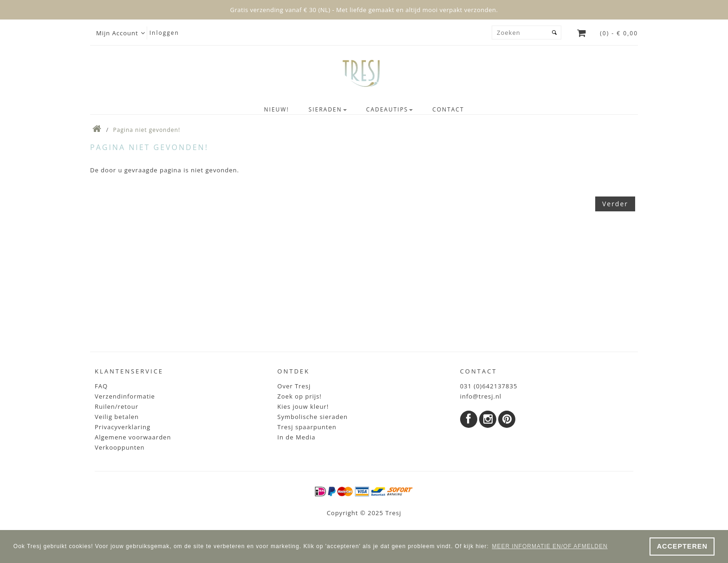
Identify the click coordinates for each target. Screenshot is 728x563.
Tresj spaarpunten (307, 427)
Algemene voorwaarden (133, 437)
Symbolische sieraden (312, 417)
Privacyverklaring (123, 427)
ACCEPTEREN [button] (682, 546)
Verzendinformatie (125, 396)
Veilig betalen (117, 417)
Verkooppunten (120, 447)
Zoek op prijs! (299, 396)
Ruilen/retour (117, 406)
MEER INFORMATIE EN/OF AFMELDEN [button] (550, 546)
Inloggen (164, 33)
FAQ (101, 386)
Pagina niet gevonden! (147, 130)
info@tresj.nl (481, 396)
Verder (615, 204)
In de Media (296, 437)
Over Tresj (294, 386)
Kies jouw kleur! (303, 406)
